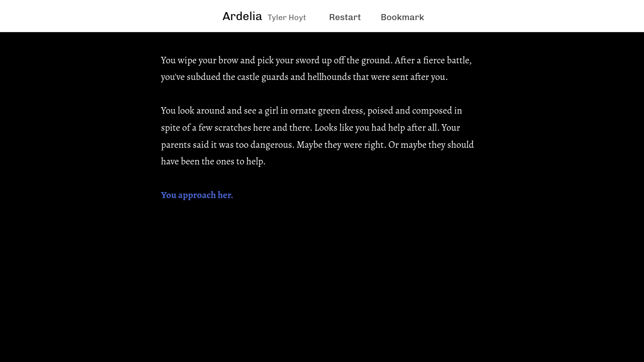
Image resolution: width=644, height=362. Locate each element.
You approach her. (197, 195)
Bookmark (403, 17)
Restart (345, 17)
